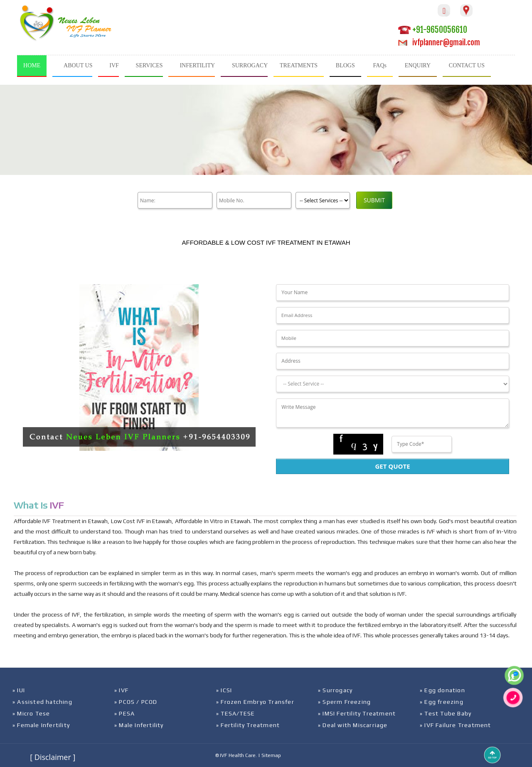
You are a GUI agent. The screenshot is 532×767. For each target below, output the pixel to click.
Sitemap (271, 755)
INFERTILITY (197, 65)
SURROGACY (250, 65)
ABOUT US (78, 65)
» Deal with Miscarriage (353, 725)
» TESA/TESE (235, 713)
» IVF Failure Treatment (456, 725)
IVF (114, 65)
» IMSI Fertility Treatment (357, 713)
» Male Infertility (139, 725)
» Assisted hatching (42, 702)
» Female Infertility (41, 725)
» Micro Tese (31, 713)
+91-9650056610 (433, 30)
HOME (32, 65)
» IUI (19, 690)
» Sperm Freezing (344, 702)
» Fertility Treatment (248, 725)
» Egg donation (442, 690)
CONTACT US (467, 65)
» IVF (121, 690)
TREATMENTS (299, 65)
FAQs (380, 65)
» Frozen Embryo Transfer (255, 702)
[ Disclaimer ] (53, 757)
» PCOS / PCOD (136, 702)
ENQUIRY (418, 65)
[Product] (323, 200)
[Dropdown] (392, 384)
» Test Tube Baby (446, 713)
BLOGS (345, 65)
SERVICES (149, 65)
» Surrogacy (335, 690)
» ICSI (224, 690)
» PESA (124, 713)
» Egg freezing (442, 702)
